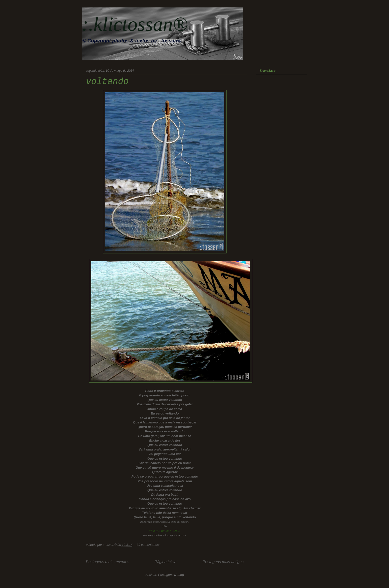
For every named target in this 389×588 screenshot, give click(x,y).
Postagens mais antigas (223, 562)
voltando (107, 82)
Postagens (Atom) (171, 575)
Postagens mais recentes (108, 562)
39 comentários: (149, 545)
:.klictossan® (135, 24)
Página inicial (166, 562)
